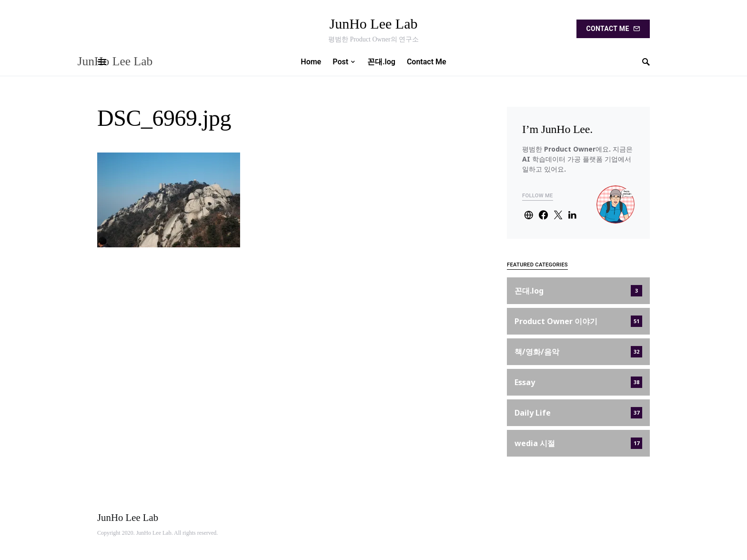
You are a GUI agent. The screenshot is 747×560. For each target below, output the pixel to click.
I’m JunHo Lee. (557, 129)
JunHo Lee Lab (374, 24)
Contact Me (613, 29)
